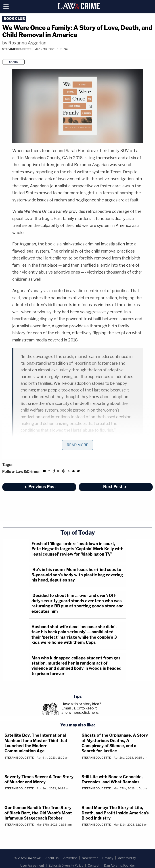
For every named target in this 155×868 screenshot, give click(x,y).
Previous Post (40, 487)
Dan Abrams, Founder (119, 865)
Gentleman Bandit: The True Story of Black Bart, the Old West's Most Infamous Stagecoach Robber (38, 813)
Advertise (70, 858)
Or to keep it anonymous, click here (80, 710)
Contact (94, 865)
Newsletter (90, 858)
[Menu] (6, 7)
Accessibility (127, 858)
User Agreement (32, 865)
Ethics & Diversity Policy (66, 865)
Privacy (108, 858)
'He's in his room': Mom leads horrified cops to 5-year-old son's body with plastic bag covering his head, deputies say (77, 575)
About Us (52, 858)
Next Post (115, 487)
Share (14, 62)
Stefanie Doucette (17, 49)
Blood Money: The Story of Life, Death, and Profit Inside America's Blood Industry (115, 813)
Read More (77, 445)
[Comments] (3, 55)
